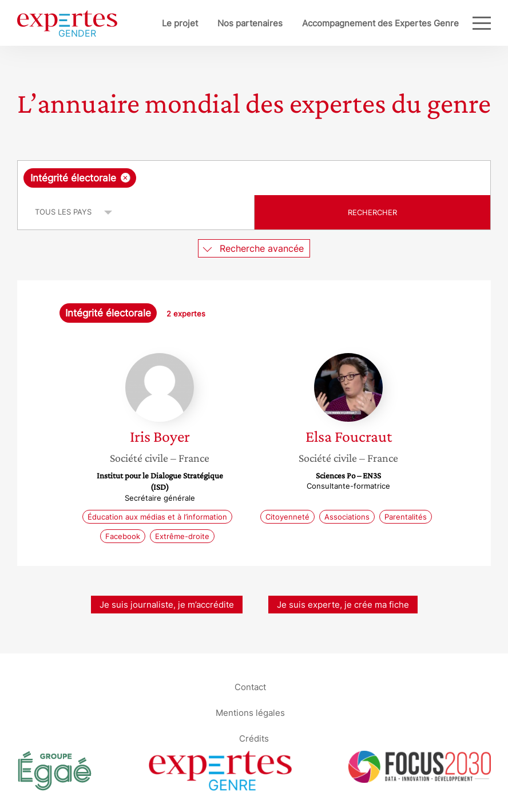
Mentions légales (250, 712)
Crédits (254, 738)
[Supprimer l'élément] (126, 178)
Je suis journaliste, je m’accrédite (167, 605)
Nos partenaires (250, 23)
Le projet (180, 23)
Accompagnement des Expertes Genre (380, 23)
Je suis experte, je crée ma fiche (343, 605)
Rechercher (372, 212)
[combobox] (254, 178)
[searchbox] (230, 178)
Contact (250, 686)
